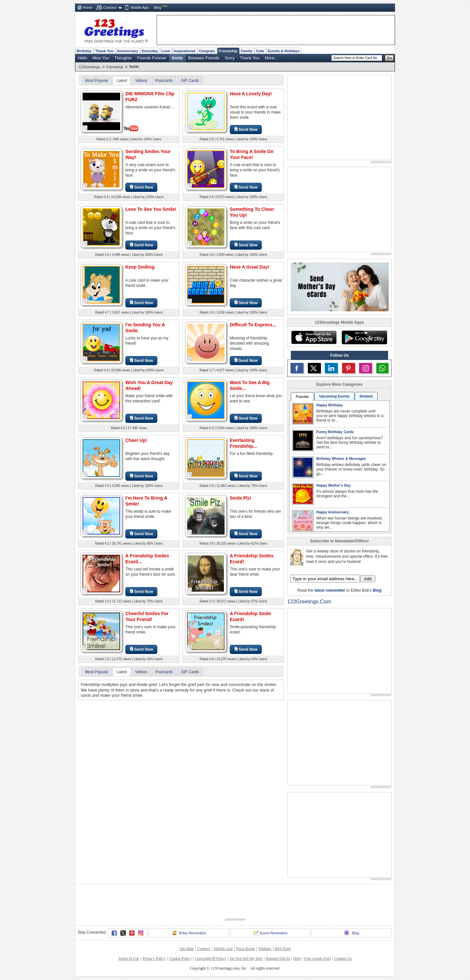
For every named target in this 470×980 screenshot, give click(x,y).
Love (166, 51)
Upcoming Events (334, 396)
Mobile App (140, 8)
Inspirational (185, 51)
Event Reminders (270, 933)
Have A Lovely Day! (251, 94)
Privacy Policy (154, 958)
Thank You (104, 51)
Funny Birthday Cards (335, 432)
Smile (177, 58)
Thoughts (123, 58)
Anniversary (128, 51)
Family (247, 51)
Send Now (246, 129)
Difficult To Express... (253, 325)
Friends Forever (152, 58)
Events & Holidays (284, 51)
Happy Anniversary (333, 512)
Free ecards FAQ (317, 958)
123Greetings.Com (309, 602)
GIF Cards (190, 81)
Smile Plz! (241, 498)
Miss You (101, 58)
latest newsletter (330, 590)
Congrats (207, 51)
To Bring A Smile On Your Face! (252, 154)
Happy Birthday (329, 405)
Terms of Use (129, 958)
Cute (260, 51)
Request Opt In (278, 958)
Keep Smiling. (141, 267)
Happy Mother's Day (333, 485)
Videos (141, 81)
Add (368, 579)
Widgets (265, 949)
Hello (82, 58)
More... (271, 58)
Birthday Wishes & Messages (341, 459)
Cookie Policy (180, 958)
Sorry (230, 58)
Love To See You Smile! (151, 209)
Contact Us (343, 958)
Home (88, 8)
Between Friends (204, 58)
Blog (157, 8)
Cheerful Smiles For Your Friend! (147, 616)
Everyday (150, 51)
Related (366, 396)
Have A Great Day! (250, 267)
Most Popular (97, 81)
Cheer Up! (136, 440)
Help (297, 958)
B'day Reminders (189, 933)
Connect (110, 8)
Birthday (84, 51)
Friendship (228, 51)
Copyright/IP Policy (211, 958)
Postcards (164, 81)
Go (389, 58)
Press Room (246, 949)
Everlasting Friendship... (243, 443)
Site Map (187, 949)
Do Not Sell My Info (246, 958)
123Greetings (89, 67)
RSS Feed (283, 949)
